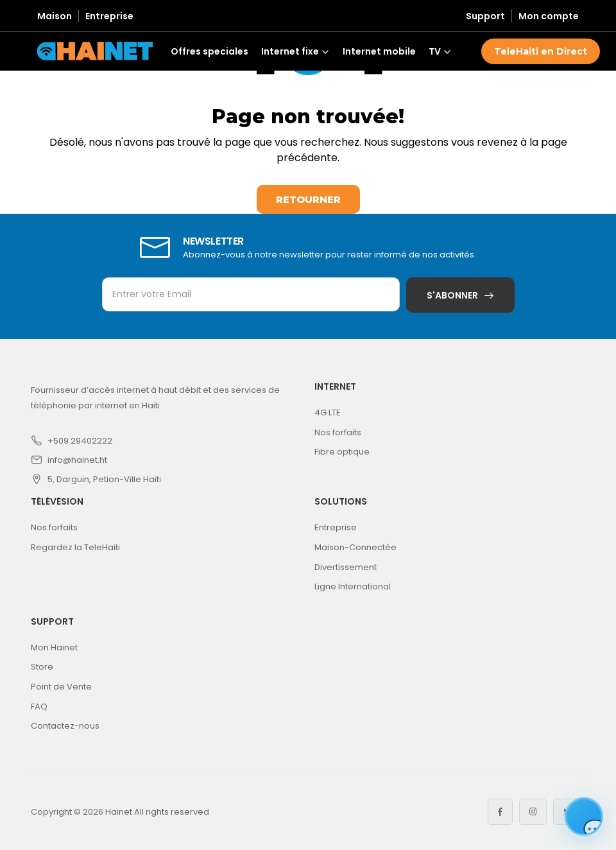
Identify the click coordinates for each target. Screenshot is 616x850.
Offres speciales (210, 51)
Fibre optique (342, 452)
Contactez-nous (65, 726)
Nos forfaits (338, 432)
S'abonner (452, 295)
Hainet (119, 812)
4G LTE (328, 412)
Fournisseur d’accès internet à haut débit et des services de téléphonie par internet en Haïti (155, 398)
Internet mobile (379, 51)
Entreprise (109, 16)
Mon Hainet (54, 647)
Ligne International (353, 586)
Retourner (308, 199)
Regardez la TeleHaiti (75, 547)
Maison (55, 16)
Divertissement (346, 567)
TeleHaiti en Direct (541, 51)
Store (42, 667)
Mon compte (549, 16)
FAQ (39, 707)
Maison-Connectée (355, 547)
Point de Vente (61, 687)
